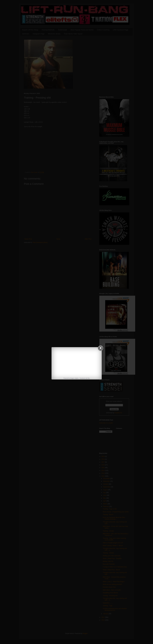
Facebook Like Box (85, 378)
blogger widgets (74, 378)
